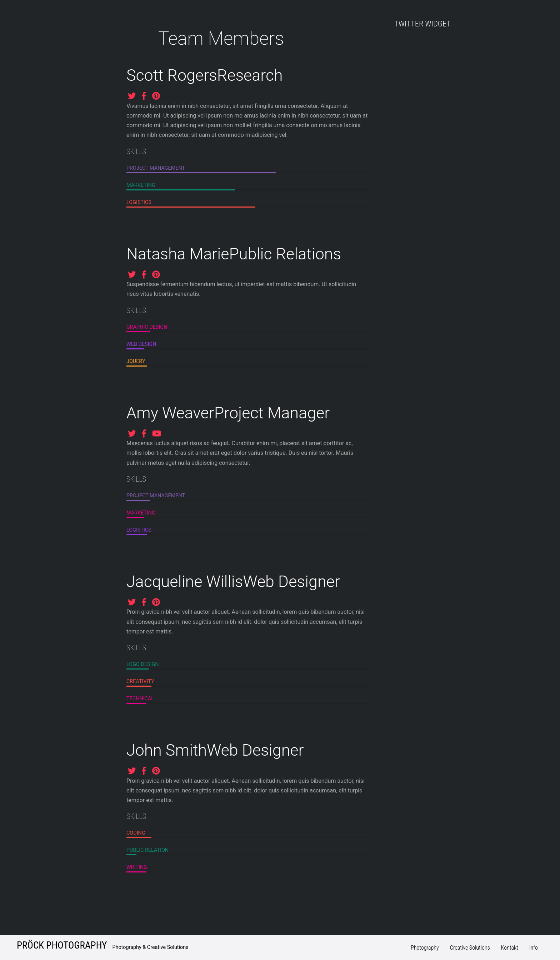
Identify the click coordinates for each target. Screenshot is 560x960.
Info (534, 948)
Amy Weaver (170, 413)
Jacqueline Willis (185, 581)
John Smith (167, 750)
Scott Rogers (172, 75)
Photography (425, 948)
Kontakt (510, 948)
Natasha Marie (178, 254)
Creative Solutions (470, 948)
